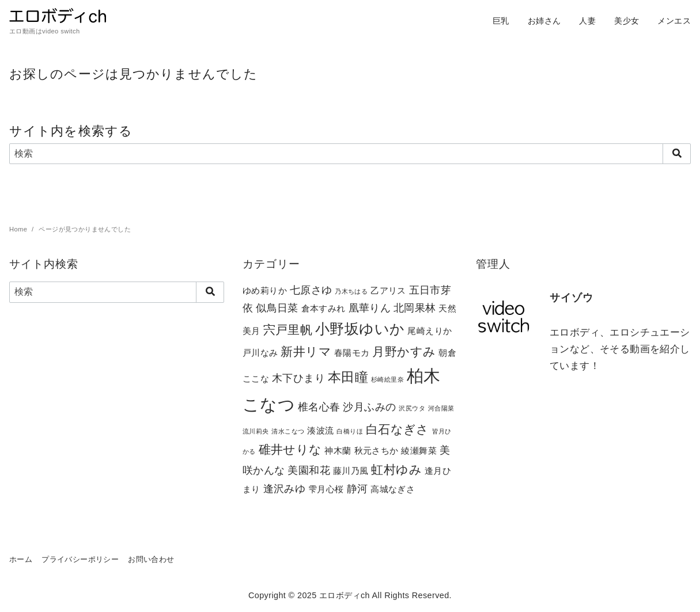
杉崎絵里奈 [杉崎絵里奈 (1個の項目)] (387, 379)
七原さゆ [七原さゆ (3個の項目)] (311, 290)
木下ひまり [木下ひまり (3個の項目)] (298, 378)
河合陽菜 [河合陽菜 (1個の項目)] (441, 408)
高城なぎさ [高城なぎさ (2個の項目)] (393, 489)
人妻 (587, 21)
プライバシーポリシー (80, 559)
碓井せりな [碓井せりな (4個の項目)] (290, 449)
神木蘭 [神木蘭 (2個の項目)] (338, 451)
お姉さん (544, 21)
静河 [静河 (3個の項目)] (357, 489)
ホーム (21, 559)
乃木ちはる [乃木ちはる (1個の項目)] (351, 291)
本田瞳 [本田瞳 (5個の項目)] (348, 377)
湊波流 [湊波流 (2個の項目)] (320, 430)
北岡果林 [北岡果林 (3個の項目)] (415, 308)
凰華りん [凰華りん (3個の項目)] (370, 308)
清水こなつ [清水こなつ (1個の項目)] (288, 431)
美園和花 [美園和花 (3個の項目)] (309, 470)
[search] (677, 154)
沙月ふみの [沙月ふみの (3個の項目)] (369, 407)
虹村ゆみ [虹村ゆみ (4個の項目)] (396, 470)
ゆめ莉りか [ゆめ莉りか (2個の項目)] (265, 290)
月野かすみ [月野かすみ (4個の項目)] (404, 351)
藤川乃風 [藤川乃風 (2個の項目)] (351, 471)
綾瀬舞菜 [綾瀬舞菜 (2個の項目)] (419, 451)
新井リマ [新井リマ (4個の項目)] (306, 351)
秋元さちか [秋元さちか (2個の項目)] (377, 451)
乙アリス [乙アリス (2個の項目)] (388, 290)
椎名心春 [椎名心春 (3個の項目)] (319, 407)
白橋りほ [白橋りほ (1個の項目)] (350, 431)
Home (19, 229)
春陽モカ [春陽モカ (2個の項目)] (352, 353)
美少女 (627, 21)
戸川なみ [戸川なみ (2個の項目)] (260, 353)
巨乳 (501, 21)
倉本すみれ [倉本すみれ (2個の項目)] (323, 308)
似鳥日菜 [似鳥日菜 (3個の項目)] (277, 308)
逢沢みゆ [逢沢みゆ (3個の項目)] (285, 489)
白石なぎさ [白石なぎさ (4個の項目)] (398, 429)
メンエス (674, 21)
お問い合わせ (151, 559)
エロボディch (345, 595)
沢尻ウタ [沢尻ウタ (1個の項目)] (412, 408)
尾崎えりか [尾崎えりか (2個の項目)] (430, 331)
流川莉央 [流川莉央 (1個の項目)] (256, 431)
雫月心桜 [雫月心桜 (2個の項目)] (326, 489)
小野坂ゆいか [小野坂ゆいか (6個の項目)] (360, 329)
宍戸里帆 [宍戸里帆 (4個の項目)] (288, 330)
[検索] (350, 154)
